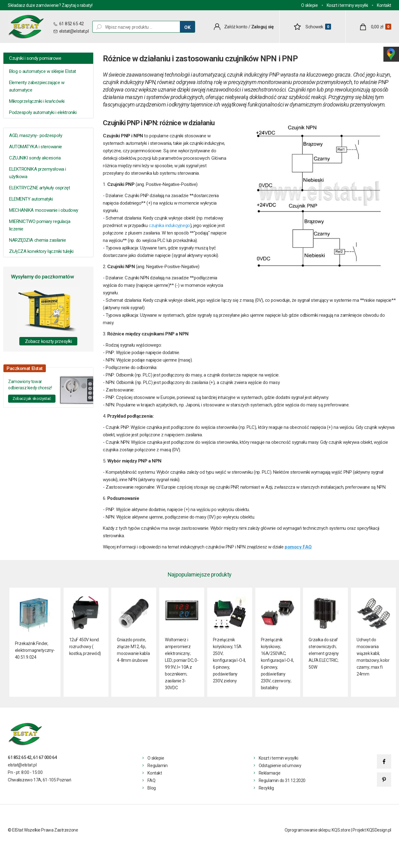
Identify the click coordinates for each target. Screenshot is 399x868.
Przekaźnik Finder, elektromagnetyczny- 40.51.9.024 (35, 650)
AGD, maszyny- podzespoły (36, 135)
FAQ (151, 780)
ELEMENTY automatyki (31, 199)
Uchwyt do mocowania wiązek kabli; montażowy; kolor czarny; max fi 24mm (373, 657)
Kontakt (384, 5)
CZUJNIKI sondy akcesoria (35, 158)
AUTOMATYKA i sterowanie (36, 147)
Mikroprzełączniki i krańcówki (37, 101)
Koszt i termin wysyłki (279, 758)
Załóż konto (236, 27)
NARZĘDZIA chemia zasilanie (37, 240)
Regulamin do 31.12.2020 (282, 780)
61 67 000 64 (45, 757)
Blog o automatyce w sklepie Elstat (43, 71)
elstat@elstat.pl (74, 31)
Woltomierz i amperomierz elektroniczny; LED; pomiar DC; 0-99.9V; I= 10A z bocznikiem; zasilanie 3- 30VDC (182, 664)
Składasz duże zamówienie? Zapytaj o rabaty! (50, 5)
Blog (151, 788)
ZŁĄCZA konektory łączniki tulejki (41, 251)
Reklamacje (270, 773)
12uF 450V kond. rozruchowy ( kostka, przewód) (85, 647)
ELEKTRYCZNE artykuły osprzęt (39, 188)
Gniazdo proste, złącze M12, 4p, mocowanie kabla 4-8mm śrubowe (133, 650)
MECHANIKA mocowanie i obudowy (44, 210)
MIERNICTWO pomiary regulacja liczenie (40, 225)
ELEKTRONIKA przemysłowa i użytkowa (38, 173)
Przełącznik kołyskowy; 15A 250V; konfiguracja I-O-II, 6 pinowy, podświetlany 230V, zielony (229, 660)
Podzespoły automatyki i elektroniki (43, 112)
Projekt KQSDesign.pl (372, 830)
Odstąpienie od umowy (280, 766)
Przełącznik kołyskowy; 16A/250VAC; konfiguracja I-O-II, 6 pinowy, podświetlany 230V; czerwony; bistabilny (277, 664)
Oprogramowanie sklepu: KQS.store (317, 830)
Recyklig (266, 788)
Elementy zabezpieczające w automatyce (37, 86)
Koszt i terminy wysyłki (347, 5)
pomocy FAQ (298, 547)
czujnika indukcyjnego (169, 225)
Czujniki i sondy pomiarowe (35, 58)
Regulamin (157, 766)
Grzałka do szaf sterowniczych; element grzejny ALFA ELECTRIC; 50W (324, 653)
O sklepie (309, 5)
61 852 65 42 (71, 24)
